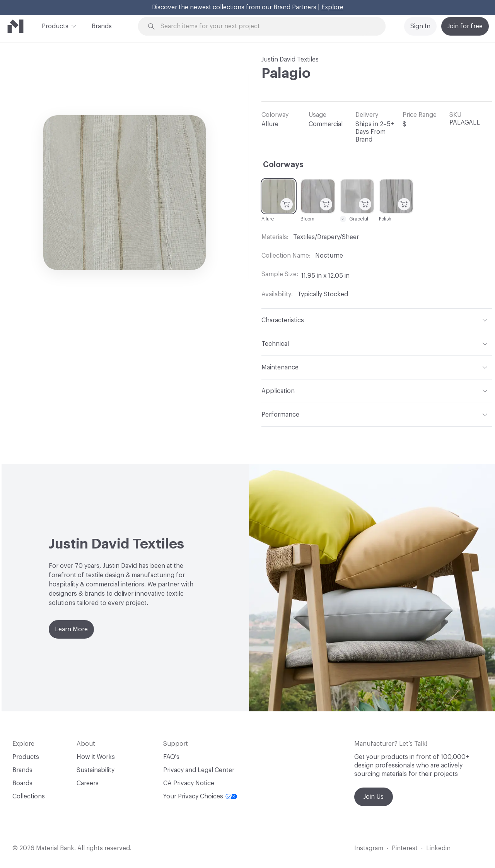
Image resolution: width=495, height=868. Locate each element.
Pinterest (405, 848)
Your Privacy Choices (200, 796)
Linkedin (438, 848)
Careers (88, 783)
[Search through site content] (266, 26)
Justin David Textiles (290, 60)
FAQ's (171, 757)
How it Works (96, 757)
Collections (29, 796)
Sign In (420, 26)
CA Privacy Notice (189, 783)
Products (55, 26)
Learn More (71, 629)
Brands (102, 26)
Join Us (374, 797)
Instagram (369, 848)
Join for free (465, 26)
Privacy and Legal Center (199, 770)
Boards (22, 783)
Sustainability (96, 770)
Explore (332, 7)
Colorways (283, 165)
